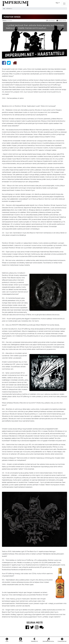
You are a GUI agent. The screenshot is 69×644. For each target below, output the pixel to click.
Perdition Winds (61, 21)
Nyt (57, 3)
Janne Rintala (51, 21)
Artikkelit (9, 9)
